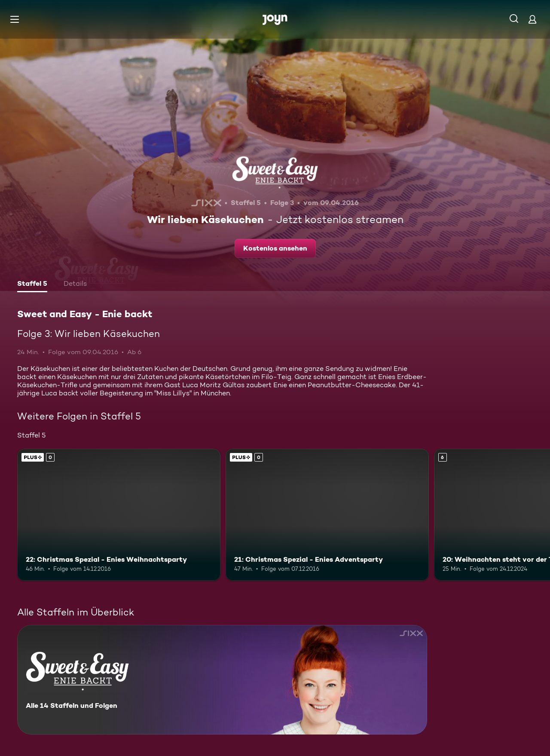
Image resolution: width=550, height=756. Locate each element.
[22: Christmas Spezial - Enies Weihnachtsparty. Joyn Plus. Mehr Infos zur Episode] (119, 515)
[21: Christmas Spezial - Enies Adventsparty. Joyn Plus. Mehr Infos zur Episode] (327, 515)
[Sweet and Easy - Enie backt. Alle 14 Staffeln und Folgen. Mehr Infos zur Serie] (222, 680)
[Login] (532, 19)
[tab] (32, 285)
